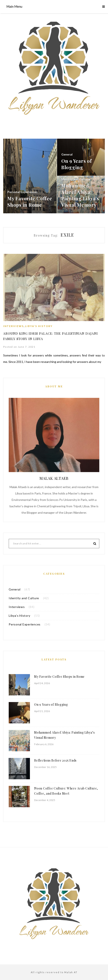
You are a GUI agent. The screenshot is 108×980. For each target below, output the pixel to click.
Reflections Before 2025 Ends (55, 760)
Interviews (13, 326)
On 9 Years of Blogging (51, 704)
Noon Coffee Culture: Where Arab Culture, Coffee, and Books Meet (66, 791)
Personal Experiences (25, 624)
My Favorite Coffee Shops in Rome (59, 676)
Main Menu (14, 6)
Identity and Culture (24, 598)
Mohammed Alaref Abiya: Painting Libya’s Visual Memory (64, 735)
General (15, 589)
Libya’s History (39, 326)
